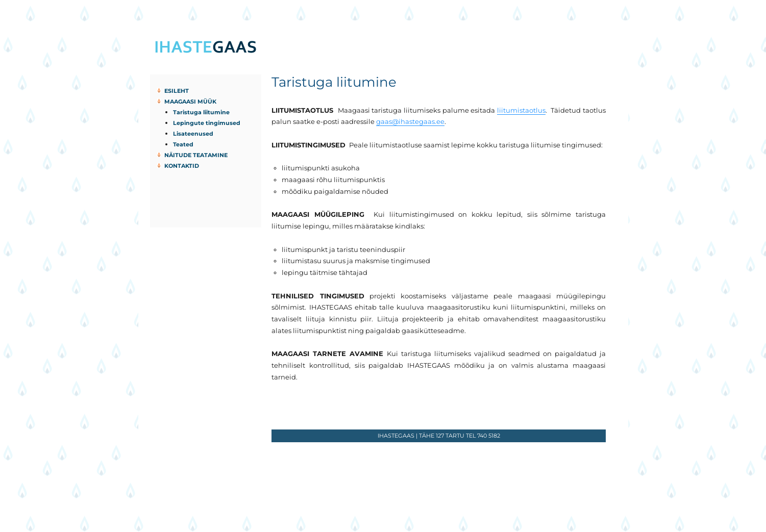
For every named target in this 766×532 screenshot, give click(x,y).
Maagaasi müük (190, 102)
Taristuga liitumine (201, 112)
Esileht (177, 91)
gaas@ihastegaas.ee (410, 121)
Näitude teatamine (196, 155)
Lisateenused (193, 134)
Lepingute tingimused (207, 123)
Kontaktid (182, 166)
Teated (183, 144)
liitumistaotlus (521, 110)
